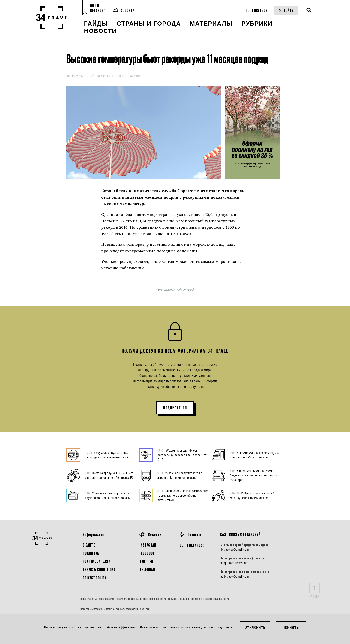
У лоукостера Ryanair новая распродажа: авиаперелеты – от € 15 (109, 455)
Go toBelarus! (97, 8)
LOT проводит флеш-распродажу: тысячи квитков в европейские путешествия (183, 495)
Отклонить (255, 627)
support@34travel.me (234, 563)
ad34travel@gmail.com (235, 576)
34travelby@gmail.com (235, 549)
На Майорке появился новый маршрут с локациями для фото (252, 495)
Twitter (146, 561)
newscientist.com (110, 76)
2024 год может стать (179, 261)
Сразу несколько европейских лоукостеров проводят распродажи (108, 495)
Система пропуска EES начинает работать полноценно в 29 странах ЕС (109, 475)
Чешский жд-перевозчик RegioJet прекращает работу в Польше (255, 455)
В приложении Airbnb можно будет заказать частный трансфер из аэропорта (253, 475)
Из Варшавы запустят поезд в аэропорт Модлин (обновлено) (180, 475)
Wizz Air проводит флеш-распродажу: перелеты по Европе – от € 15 (182, 455)
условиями (171, 627)
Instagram (148, 545)
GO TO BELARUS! (192, 545)
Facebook (147, 553)
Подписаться (257, 10)
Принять (291, 627)
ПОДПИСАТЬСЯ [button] (175, 408)
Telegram (147, 569)
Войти (286, 10)
